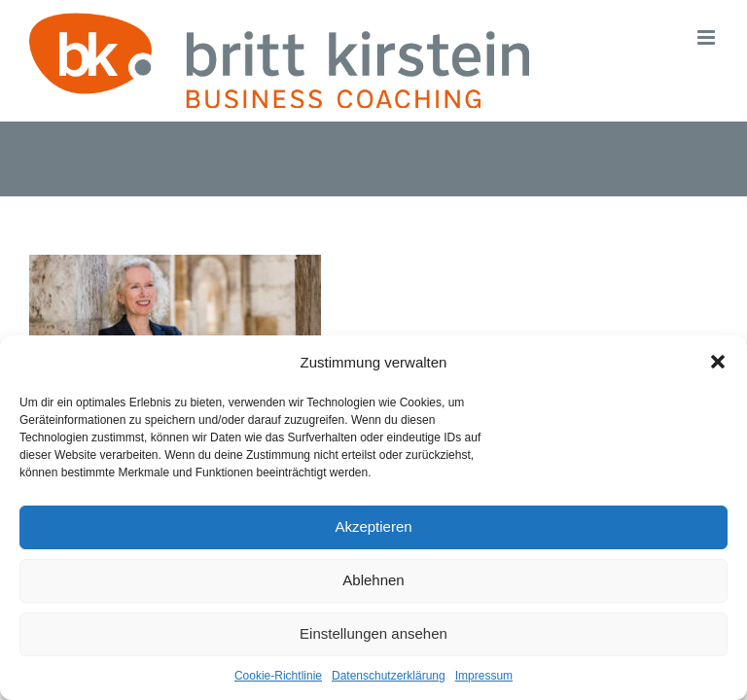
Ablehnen (373, 580)
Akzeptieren (373, 526)
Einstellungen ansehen (373, 633)
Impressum (484, 676)
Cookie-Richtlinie (278, 676)
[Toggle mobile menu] (708, 37)
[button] (718, 362)
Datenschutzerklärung (389, 676)
